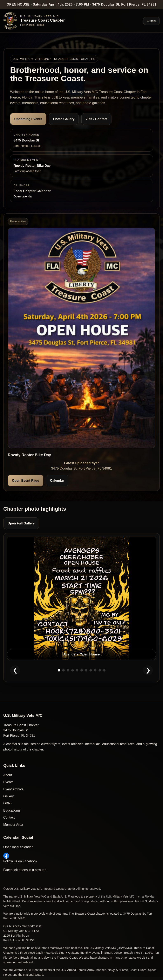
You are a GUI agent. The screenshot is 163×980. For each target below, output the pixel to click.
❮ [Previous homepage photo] (15, 670)
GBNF (8, 803)
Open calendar (23, 196)
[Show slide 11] (104, 670)
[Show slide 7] (86, 670)
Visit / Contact (96, 119)
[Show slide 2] (63, 670)
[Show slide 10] (100, 670)
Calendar (57, 481)
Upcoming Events (28, 119)
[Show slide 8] (91, 670)
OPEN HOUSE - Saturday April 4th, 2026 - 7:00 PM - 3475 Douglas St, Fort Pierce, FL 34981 (81, 4)
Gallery (9, 796)
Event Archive (13, 789)
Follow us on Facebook (20, 858)
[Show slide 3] (68, 670)
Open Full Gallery (21, 523)
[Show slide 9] (95, 670)
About (8, 775)
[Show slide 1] (59, 670)
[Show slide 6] (82, 670)
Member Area (13, 825)
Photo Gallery (64, 119)
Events (8, 782)
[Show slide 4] (73, 670)
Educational (12, 810)
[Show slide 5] (77, 670)
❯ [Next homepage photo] (148, 670)
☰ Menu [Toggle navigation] (152, 21)
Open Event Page (26, 481)
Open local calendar (18, 847)
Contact (9, 817)
